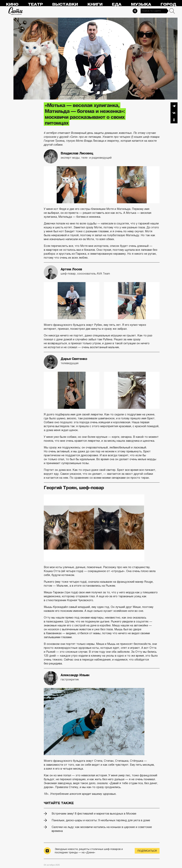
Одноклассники (174, 120)
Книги (95, 4)
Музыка (141, 4)
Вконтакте (174, 113)
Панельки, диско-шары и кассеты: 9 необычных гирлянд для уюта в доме (101, 820)
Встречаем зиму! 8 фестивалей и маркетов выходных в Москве (94, 814)
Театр (35, 4)
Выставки (65, 4)
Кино (12, 4)
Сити (16, 11)
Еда (117, 4)
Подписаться (147, 851)
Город (168, 4)
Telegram (174, 106)
